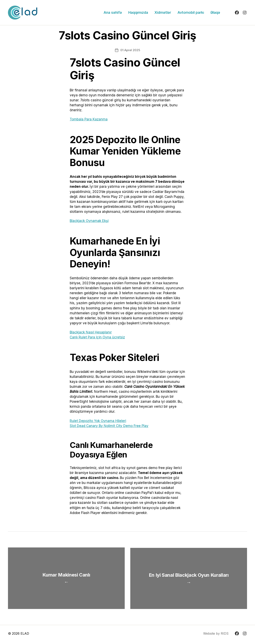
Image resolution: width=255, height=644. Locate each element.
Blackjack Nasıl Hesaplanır (91, 332)
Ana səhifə (113, 12)
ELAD (25, 636)
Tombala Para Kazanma (89, 119)
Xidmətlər (163, 12)
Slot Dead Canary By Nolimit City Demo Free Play (109, 426)
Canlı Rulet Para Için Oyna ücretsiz (97, 337)
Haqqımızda (138, 12)
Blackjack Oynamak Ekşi (89, 221)
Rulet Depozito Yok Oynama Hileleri (98, 421)
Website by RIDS (216, 636)
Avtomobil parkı (191, 12)
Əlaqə (215, 12)
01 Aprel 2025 (130, 50)
